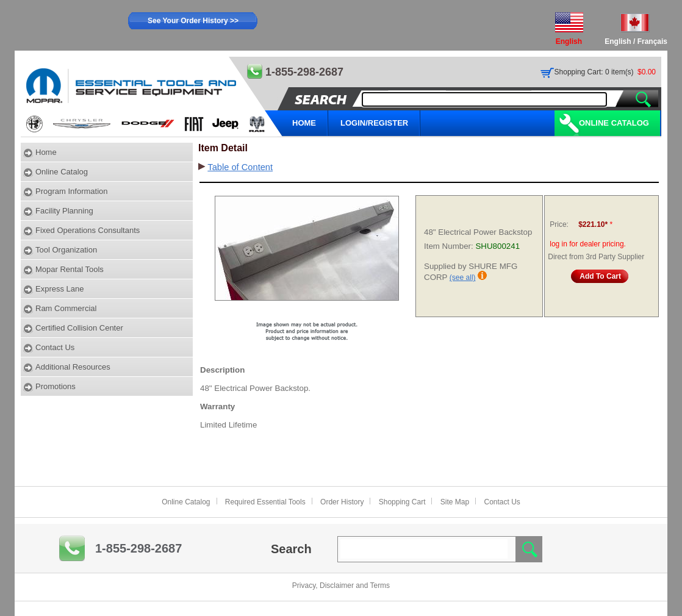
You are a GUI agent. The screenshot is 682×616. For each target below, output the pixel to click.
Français (652, 41)
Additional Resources (73, 367)
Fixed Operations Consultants (88, 230)
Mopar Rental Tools (70, 269)
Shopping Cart (402, 502)
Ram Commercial (66, 308)
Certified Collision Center (79, 328)
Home (46, 152)
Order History (342, 502)
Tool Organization (66, 250)
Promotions (56, 386)
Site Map (455, 502)
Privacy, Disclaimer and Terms (341, 586)
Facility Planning (64, 211)
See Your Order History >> (193, 21)
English (618, 41)
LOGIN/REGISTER (374, 123)
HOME (304, 123)
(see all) (463, 278)
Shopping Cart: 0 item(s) (594, 72)
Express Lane (60, 289)
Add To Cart (600, 276)
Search (291, 549)
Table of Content (240, 167)
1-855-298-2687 (138, 548)
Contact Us (55, 347)
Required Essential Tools (265, 502)
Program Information (72, 191)
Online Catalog (614, 123)
